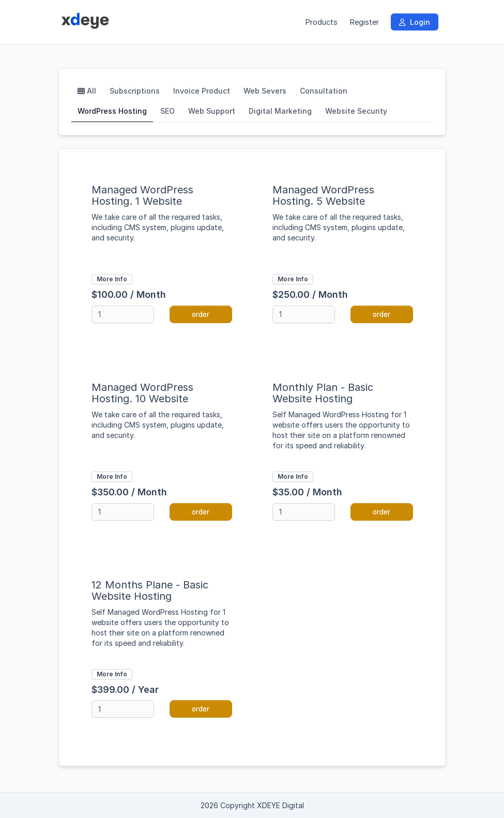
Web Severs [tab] (265, 91)
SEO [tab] (167, 111)
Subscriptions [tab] (135, 91)
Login (415, 22)
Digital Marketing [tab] (280, 111)
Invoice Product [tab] (202, 91)
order (201, 314)
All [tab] (87, 91)
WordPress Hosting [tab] (112, 111)
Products (321, 22)
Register (364, 22)
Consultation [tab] (324, 91)
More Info (112, 279)
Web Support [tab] (212, 111)
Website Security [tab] (356, 111)
